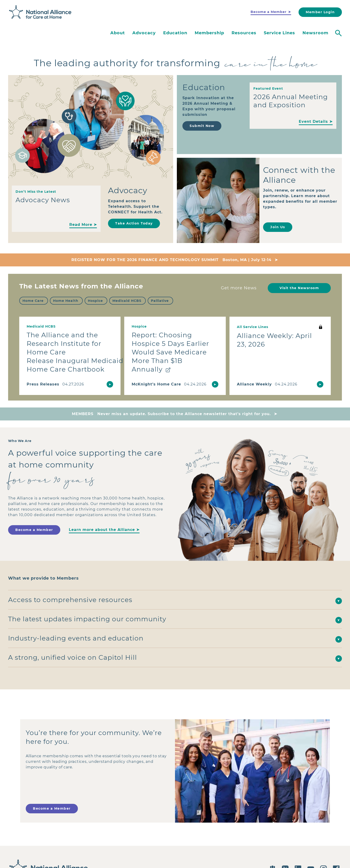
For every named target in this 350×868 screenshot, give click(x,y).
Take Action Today (134, 223)
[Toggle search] (338, 33)
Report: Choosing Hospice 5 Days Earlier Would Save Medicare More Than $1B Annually (170, 352)
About (118, 33)
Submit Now (202, 126)
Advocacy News (43, 200)
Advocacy (144, 33)
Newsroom (315, 33)
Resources (244, 33)
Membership (209, 33)
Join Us (278, 227)
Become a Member (269, 12)
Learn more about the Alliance (102, 530)
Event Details (313, 122)
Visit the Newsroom (299, 288)
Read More (81, 225)
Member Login (320, 12)
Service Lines (279, 33)
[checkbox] (34, 301)
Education (175, 33)
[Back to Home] (40, 12)
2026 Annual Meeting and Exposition (291, 101)
